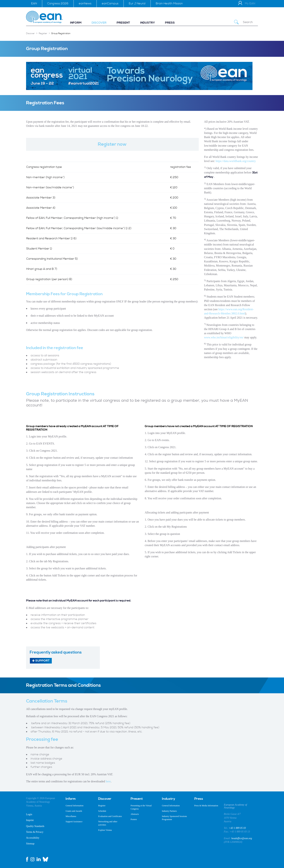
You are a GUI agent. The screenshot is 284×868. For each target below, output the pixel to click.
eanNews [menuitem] (85, 3)
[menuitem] (76, 23)
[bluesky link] (45, 859)
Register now (112, 144)
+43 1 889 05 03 (237, 828)
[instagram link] (32, 859)
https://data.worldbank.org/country (236, 161)
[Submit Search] (236, 22)
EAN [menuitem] (34, 3)
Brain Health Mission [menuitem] (169, 3)
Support (41, 661)
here (108, 781)
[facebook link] (27, 859)
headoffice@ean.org (242, 838)
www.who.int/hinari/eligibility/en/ (224, 337)
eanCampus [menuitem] (110, 3)
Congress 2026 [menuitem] (58, 3)
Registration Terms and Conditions (63, 685)
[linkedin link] (39, 859)
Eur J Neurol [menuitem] (137, 3)
